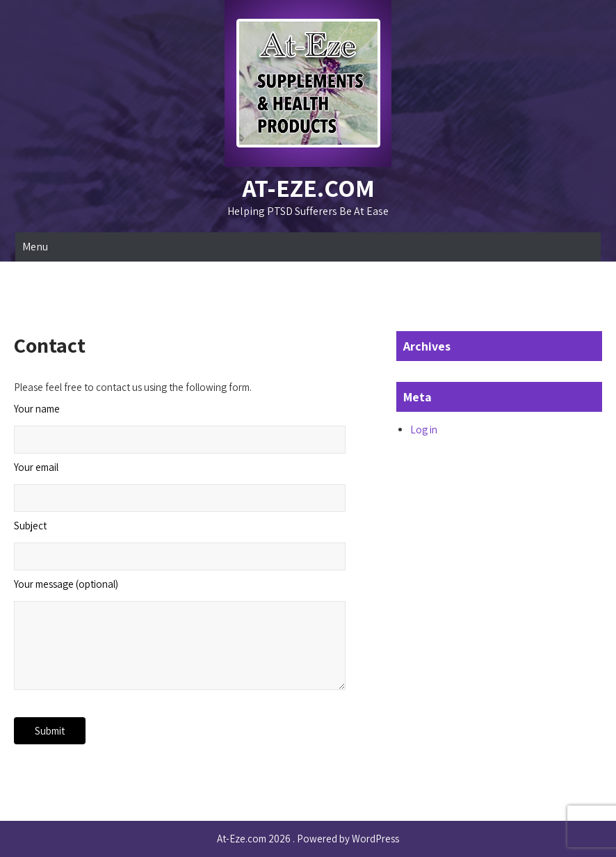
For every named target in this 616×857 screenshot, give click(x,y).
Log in (424, 430)
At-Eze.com (308, 187)
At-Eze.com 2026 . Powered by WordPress (308, 839)
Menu (35, 247)
